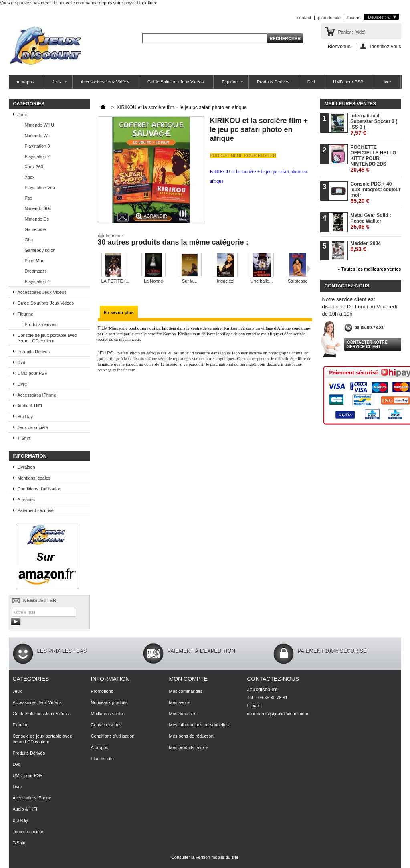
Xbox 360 (34, 167)
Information (30, 456)
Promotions (102, 691)
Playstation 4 (37, 281)
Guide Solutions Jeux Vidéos (176, 82)
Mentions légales (34, 478)
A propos (25, 82)
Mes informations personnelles (199, 725)
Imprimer (114, 236)
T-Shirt (24, 438)
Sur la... (190, 281)
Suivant (309, 269)
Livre (386, 82)
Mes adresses (183, 714)
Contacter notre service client (368, 344)
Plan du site (102, 759)
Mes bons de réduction (191, 736)
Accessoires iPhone (37, 395)
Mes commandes (186, 691)
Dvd (311, 82)
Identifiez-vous (385, 46)
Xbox (30, 177)
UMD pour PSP (348, 82)
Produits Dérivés (273, 82)
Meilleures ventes (350, 104)
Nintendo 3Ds (38, 208)
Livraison (26, 467)
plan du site (329, 18)
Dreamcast (35, 271)
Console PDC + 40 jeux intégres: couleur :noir (376, 193)
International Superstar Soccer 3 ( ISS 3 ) (374, 124)
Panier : (352, 32)
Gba (29, 240)
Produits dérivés (41, 324)
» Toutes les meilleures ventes (369, 269)
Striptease (298, 281)
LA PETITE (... (115, 281)
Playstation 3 (37, 146)
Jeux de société (33, 427)
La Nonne (153, 281)
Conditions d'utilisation (39, 489)
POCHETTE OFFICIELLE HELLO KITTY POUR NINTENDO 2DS (374, 159)
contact (304, 18)
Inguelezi (226, 281)
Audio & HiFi (30, 406)
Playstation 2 (37, 156)
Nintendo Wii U (39, 125)
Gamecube (36, 229)
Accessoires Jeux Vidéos (105, 82)
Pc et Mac (35, 261)
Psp (29, 198)
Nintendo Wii (37, 136)
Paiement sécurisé (36, 510)
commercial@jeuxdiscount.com (278, 714)
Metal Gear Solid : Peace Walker (371, 221)
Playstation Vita (40, 188)
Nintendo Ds (37, 219)
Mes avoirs (180, 702)
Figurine (229, 84)
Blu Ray (25, 417)
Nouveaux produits (109, 702)
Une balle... (262, 281)
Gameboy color (40, 250)
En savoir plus (119, 312)
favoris (354, 18)
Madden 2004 (366, 246)
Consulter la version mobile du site (205, 857)
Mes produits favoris (189, 747)
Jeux (56, 84)
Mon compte (188, 679)
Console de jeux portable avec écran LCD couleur (47, 338)
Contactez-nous (106, 725)
